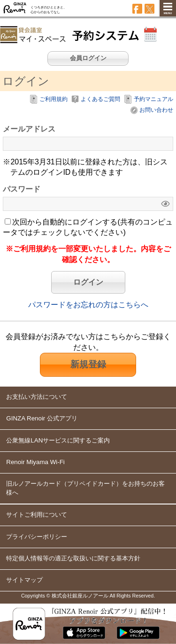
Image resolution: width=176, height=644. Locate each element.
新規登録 (88, 364)
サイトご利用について (37, 515)
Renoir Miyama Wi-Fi (35, 462)
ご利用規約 (54, 99)
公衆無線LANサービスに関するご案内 (58, 440)
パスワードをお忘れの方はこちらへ (88, 305)
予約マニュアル (153, 99)
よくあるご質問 (100, 99)
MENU (168, 13)
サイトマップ (24, 580)
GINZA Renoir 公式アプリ (42, 418)
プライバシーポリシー (37, 537)
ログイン (88, 282)
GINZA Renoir (15, 8)
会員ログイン (88, 58)
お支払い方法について (37, 397)
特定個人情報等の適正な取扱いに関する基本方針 (73, 558)
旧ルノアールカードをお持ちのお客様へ (85, 488)
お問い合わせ (156, 110)
